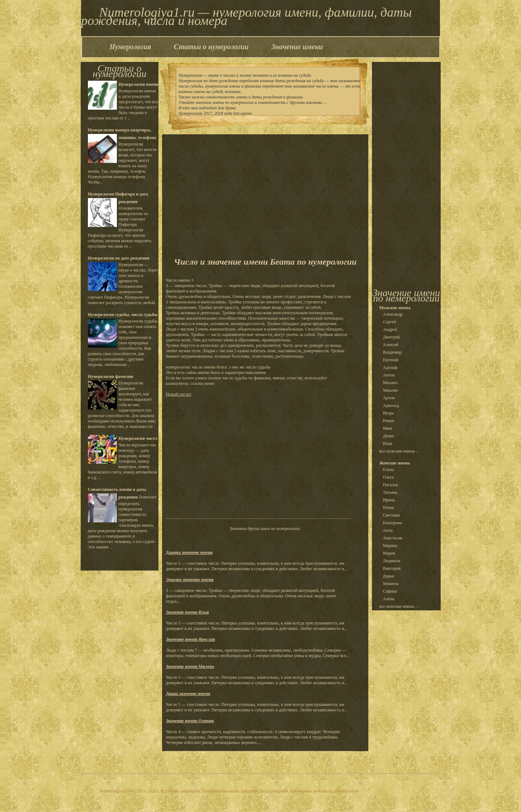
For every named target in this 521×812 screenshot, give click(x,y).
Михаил (390, 383)
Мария (389, 553)
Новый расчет (179, 394)
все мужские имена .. (399, 451)
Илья (387, 443)
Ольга (388, 477)
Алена (389, 599)
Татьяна (390, 492)
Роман (388, 421)
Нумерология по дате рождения (119, 258)
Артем (389, 398)
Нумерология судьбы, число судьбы (123, 315)
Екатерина (392, 523)
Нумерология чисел (138, 438)
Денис (389, 436)
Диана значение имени (188, 694)
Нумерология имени (139, 84)
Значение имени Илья (187, 612)
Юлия (388, 508)
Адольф (390, 367)
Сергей (389, 322)
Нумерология (130, 47)
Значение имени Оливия (190, 721)
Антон (389, 375)
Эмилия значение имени (190, 580)
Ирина (389, 500)
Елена (388, 470)
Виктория (392, 568)
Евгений (390, 360)
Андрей (390, 329)
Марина (390, 546)
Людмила (391, 561)
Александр (393, 314)
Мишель (391, 584)
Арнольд (391, 405)
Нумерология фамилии (111, 376)
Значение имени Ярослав (190, 639)
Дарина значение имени (189, 552)
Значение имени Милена (190, 666)
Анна (388, 530)
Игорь (388, 413)
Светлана (391, 515)
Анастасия (393, 538)
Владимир (392, 352)
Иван (387, 428)
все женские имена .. (398, 606)
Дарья (388, 576)
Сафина (390, 591)
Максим (390, 390)
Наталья (390, 485)
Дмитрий (391, 337)
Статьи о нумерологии (211, 47)
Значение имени (297, 47)
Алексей (391, 345)
